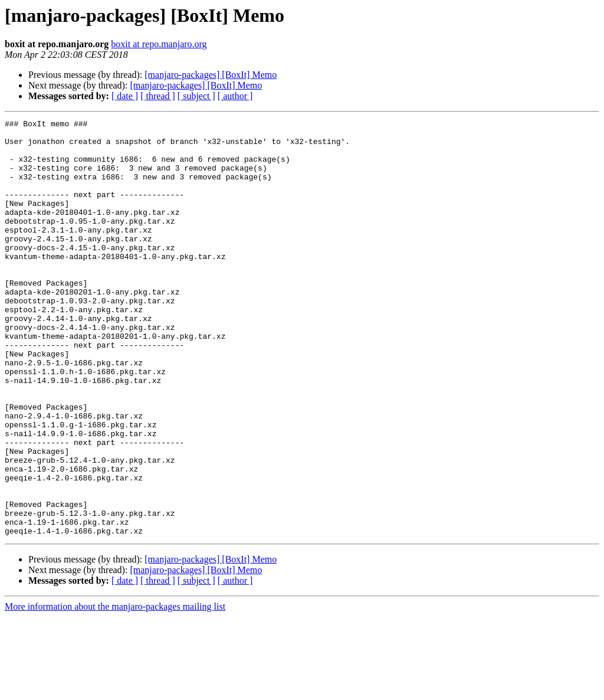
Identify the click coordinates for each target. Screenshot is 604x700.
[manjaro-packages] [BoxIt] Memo (211, 75)
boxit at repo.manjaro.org (159, 44)
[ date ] (125, 96)
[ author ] (235, 96)
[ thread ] (158, 96)
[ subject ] (196, 96)
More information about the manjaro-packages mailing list (115, 690)
